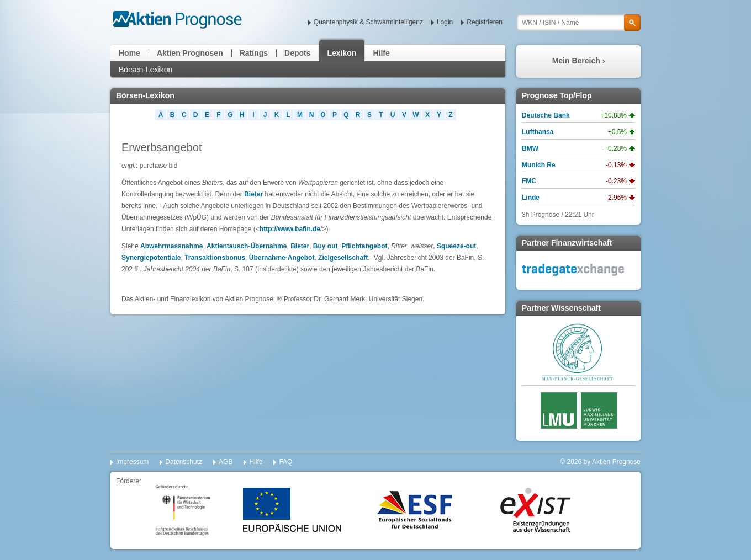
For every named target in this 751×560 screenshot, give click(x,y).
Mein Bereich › (579, 61)
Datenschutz (184, 462)
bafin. (304, 229)
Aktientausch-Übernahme (247, 246)
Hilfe (381, 53)
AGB (226, 462)
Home (129, 53)
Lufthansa (538, 132)
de (316, 229)
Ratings (254, 53)
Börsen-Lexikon (146, 70)
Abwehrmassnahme (171, 246)
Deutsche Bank (546, 115)
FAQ (285, 462)
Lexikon (342, 53)
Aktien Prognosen (190, 53)
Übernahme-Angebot (282, 258)
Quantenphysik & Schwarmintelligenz (368, 22)
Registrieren (485, 22)
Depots (297, 53)
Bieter (253, 194)
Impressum (132, 462)
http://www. (277, 229)
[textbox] (578, 23)
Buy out (326, 246)
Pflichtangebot (364, 246)
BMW (530, 148)
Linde (531, 198)
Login (445, 22)
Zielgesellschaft (343, 258)
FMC (529, 181)
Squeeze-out (456, 246)
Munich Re (539, 165)
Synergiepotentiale (151, 258)
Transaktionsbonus (215, 258)
